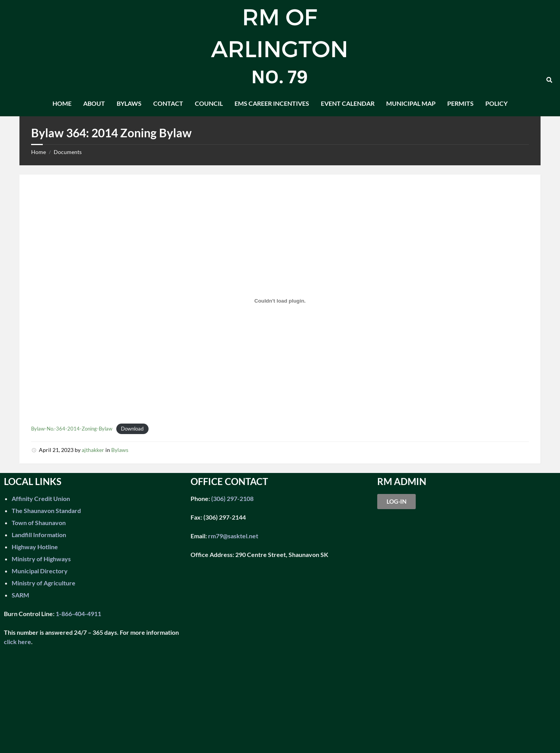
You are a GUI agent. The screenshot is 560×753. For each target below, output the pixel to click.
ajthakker (93, 450)
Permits (460, 103)
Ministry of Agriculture (44, 583)
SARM (20, 595)
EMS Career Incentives (272, 103)
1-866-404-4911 (78, 614)
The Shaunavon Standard (46, 510)
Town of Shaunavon (39, 523)
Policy (496, 103)
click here (17, 642)
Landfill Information (39, 535)
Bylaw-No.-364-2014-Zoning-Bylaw (72, 429)
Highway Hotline (35, 547)
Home (62, 103)
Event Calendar (348, 103)
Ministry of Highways (41, 559)
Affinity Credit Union (41, 498)
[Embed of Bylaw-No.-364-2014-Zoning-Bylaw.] (280, 301)
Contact (168, 103)
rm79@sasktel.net (233, 536)
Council (209, 103)
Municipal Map (411, 103)
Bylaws (129, 103)
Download (132, 429)
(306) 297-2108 (232, 498)
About (94, 103)
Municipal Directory (40, 571)
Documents (68, 152)
